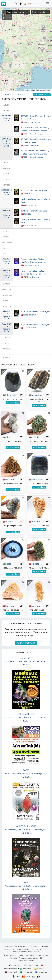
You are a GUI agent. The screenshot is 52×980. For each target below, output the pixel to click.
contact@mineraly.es (30, 958)
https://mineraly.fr (26, 961)
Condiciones (8, 946)
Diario (7, 94)
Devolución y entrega (21, 949)
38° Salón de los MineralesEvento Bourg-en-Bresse (36, 119)
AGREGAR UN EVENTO (26, 643)
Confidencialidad (34, 946)
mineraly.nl (11, 972)
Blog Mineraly (10, 955)
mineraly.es (41, 968)
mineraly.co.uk (31, 965)
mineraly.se (41, 972)
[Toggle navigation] (47, 4)
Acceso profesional (39, 949)
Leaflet (27, 90)
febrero (21, 94)
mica (6, 437)
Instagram (36, 955)
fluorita (8, 521)
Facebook (24, 955)
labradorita (10, 395)
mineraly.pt (26, 972)
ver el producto (13, 403)
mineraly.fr (15, 965)
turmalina (35, 395)
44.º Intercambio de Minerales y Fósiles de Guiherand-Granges (35, 131)
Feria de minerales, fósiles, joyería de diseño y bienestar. (34, 262)
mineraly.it (26, 968)
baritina (8, 479)
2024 (14, 94)
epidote (34, 437)
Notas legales (20, 946)
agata (7, 564)
